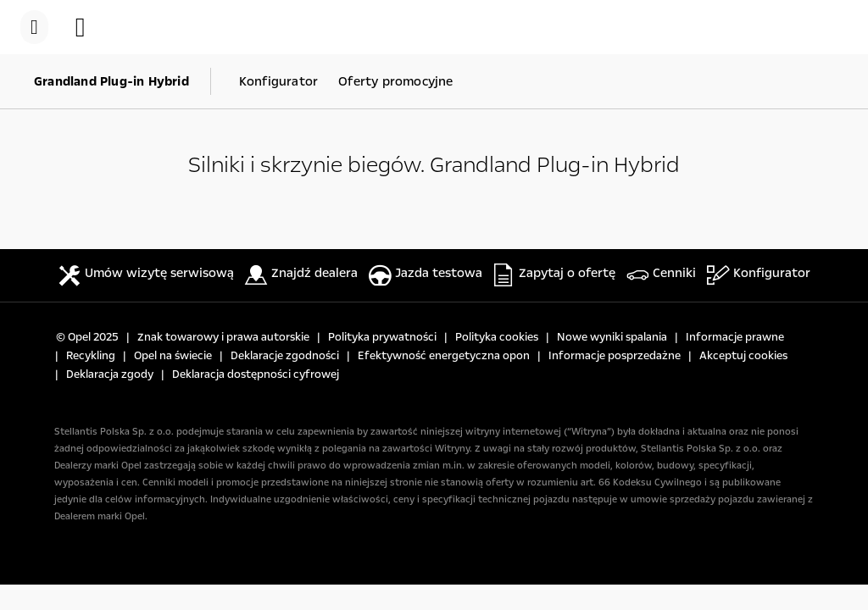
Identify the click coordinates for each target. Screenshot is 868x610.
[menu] (34, 27)
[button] (89, 27)
